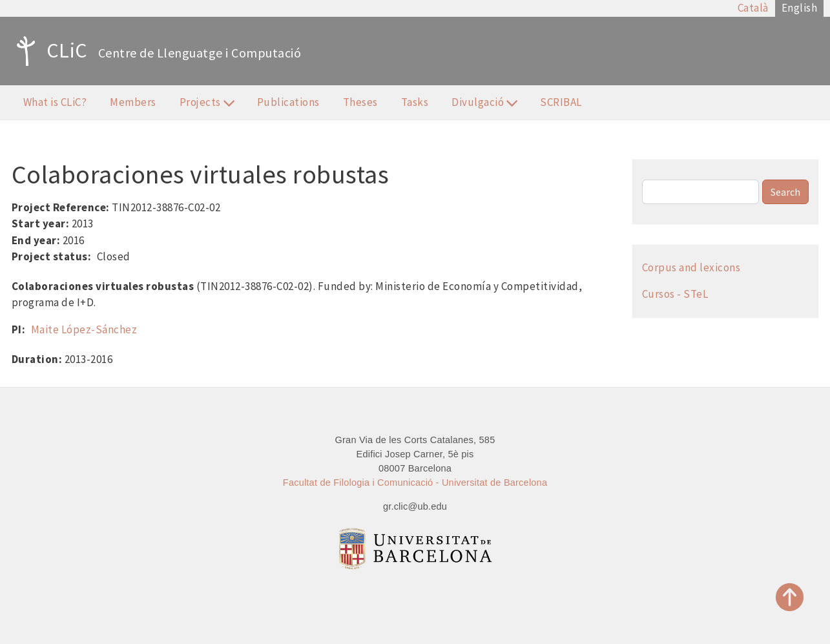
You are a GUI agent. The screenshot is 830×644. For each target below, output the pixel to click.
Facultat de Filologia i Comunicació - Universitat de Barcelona (415, 483)
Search (785, 192)
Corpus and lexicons (691, 267)
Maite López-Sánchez (84, 329)
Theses (360, 102)
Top (790, 597)
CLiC (49, 51)
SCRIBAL (561, 102)
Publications (288, 102)
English (800, 8)
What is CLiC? (55, 102)
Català (753, 8)
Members (133, 102)
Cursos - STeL (675, 294)
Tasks (415, 102)
